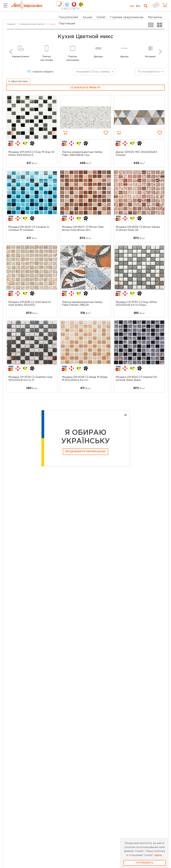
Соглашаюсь (144, 863)
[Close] (125, 415)
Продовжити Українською (85, 452)
